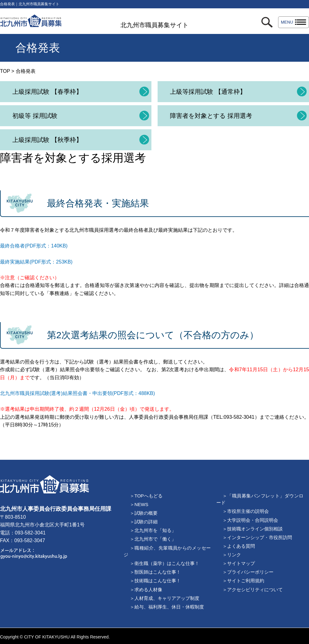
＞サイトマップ (239, 563)
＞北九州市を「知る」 (153, 530)
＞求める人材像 (146, 590)
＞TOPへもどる (146, 496)
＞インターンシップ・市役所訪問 (257, 537)
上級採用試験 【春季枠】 (47, 92)
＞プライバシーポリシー (248, 572)
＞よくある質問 (239, 546)
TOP (5, 71)
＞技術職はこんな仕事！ (155, 581)
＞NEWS (139, 504)
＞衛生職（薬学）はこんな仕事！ (165, 563)
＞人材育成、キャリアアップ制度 (165, 598)
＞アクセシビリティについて (253, 590)
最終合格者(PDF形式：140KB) (34, 246)
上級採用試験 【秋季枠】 (47, 140)
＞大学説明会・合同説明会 (250, 520)
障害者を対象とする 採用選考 (211, 116)
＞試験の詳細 (144, 522)
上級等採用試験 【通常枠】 (208, 92)
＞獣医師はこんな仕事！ (155, 572)
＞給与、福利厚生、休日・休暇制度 (167, 607)
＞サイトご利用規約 (243, 581)
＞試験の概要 (144, 513)
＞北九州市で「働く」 (153, 539)
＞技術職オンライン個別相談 (253, 529)
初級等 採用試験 (35, 116)
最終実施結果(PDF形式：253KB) (36, 262)
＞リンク (232, 555)
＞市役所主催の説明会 (246, 511)
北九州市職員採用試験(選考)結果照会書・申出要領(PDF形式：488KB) (77, 393)
